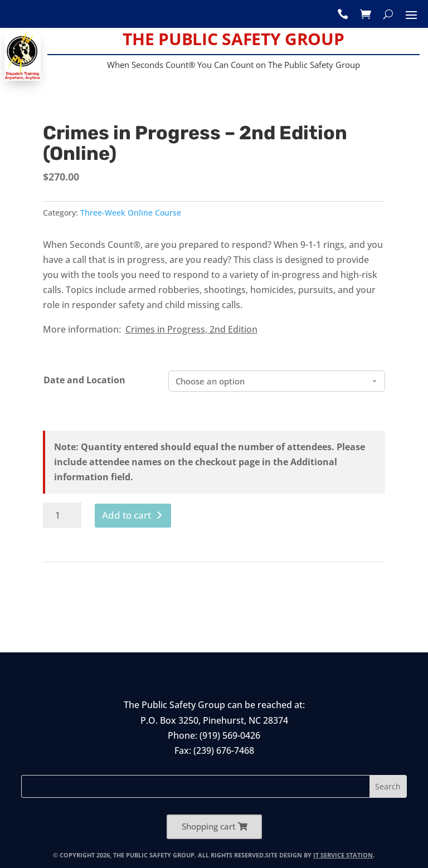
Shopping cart (209, 826)
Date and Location (84, 380)
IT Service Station (343, 855)
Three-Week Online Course (131, 213)
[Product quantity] (62, 515)
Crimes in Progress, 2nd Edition (191, 329)
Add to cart (127, 515)
